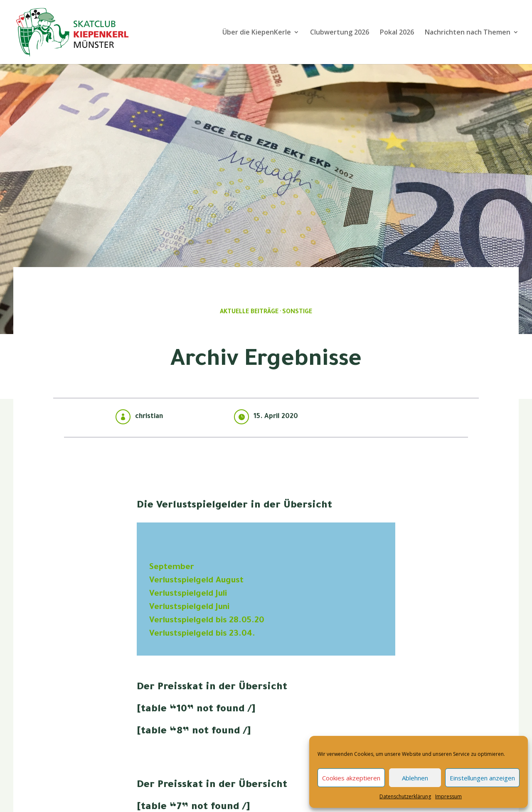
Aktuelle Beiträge (249, 312)
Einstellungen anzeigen (482, 778)
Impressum (448, 796)
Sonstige (297, 312)
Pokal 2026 (397, 33)
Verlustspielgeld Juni (189, 608)
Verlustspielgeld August (196, 581)
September (172, 568)
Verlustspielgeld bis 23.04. (202, 634)
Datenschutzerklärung (405, 796)
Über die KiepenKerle (257, 33)
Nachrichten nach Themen (468, 33)
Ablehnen (415, 778)
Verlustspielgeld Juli (188, 594)
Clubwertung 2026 (340, 33)
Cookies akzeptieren (351, 778)
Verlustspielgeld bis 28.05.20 (207, 621)
